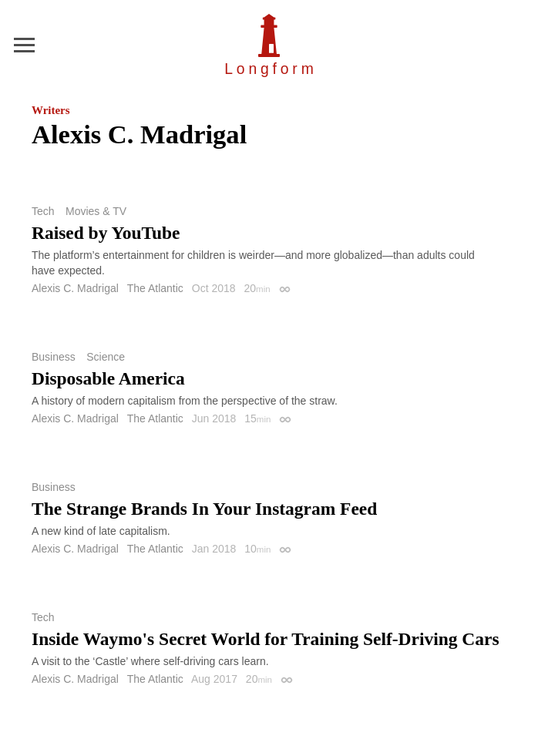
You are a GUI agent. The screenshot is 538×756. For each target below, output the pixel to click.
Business (54, 357)
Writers (50, 110)
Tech (43, 211)
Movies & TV (96, 211)
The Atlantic (155, 288)
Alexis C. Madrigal (75, 288)
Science (106, 357)
